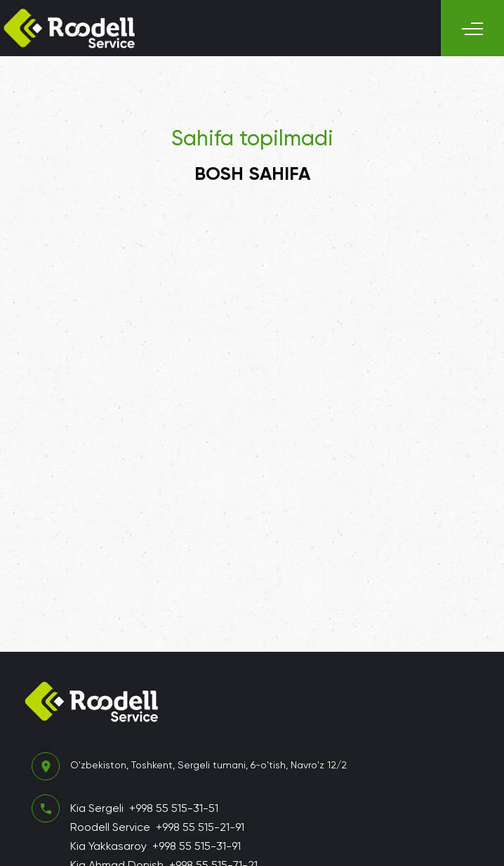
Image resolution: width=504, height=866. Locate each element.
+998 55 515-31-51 (174, 808)
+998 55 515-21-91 (200, 827)
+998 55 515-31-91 (197, 846)
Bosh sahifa (252, 173)
